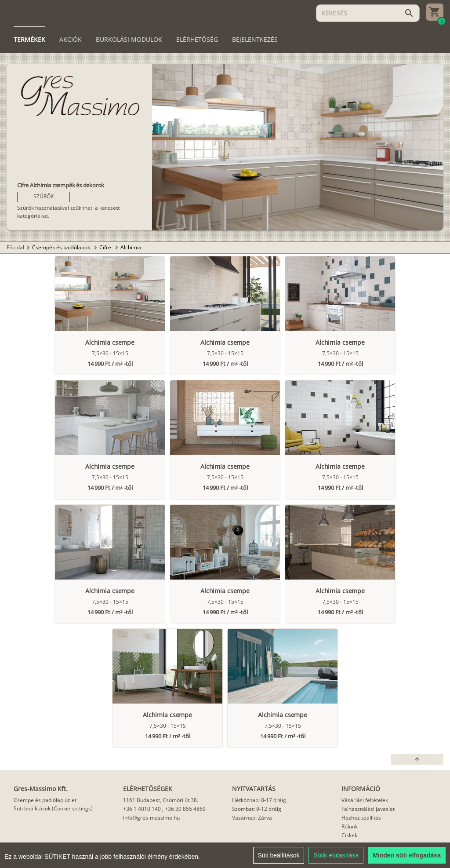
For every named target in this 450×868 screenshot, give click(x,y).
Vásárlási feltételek (365, 800)
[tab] (29, 40)
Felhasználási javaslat (368, 809)
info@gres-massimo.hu (151, 818)
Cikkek (349, 835)
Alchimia (131, 247)
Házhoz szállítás (361, 818)
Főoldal (15, 247)
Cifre (106, 247)
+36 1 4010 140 (142, 809)
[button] (44, 197)
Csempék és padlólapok (62, 247)
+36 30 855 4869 (185, 809)
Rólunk (350, 826)
